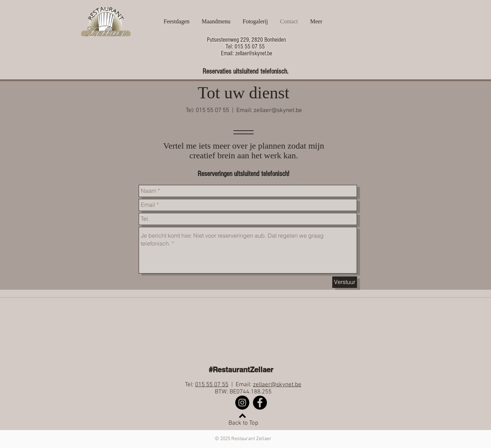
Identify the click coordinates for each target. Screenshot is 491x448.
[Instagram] (242, 403)
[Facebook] (260, 403)
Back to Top (243, 423)
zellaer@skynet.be (278, 111)
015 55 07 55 (212, 385)
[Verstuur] (345, 282)
